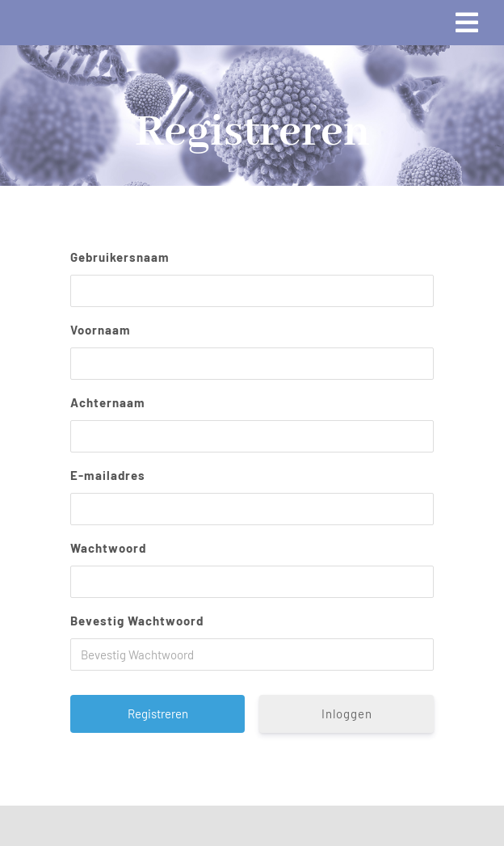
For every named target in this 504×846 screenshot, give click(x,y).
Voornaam (101, 330)
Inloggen (347, 713)
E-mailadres (108, 475)
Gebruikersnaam (120, 257)
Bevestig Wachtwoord (137, 621)
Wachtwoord (108, 548)
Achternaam (108, 402)
